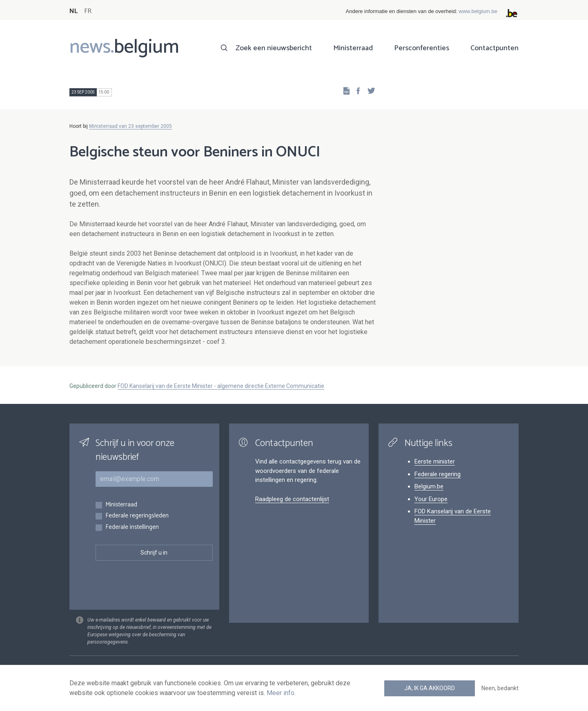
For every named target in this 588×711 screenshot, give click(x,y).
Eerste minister (435, 461)
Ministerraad (353, 48)
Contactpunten (494, 48)
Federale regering (438, 474)
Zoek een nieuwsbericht (274, 48)
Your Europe (431, 499)
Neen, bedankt (500, 688)
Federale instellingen (132, 527)
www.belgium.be (478, 11)
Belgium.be (429, 486)
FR (88, 11)
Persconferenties (422, 48)
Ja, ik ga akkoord (430, 688)
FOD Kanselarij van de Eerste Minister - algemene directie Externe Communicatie (221, 386)
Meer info (281, 693)
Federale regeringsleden (137, 516)
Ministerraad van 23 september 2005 (130, 126)
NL (73, 11)
